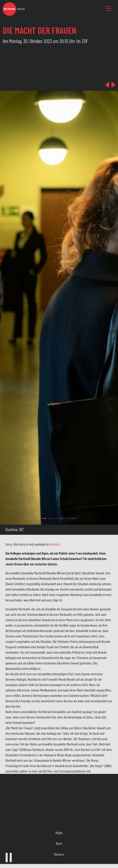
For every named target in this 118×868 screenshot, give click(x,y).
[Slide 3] (62, 518)
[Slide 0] (44, 518)
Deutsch (54, 544)
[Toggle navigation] (109, 9)
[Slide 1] (50, 518)
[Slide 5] (74, 518)
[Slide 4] (68, 518)
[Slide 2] (56, 518)
